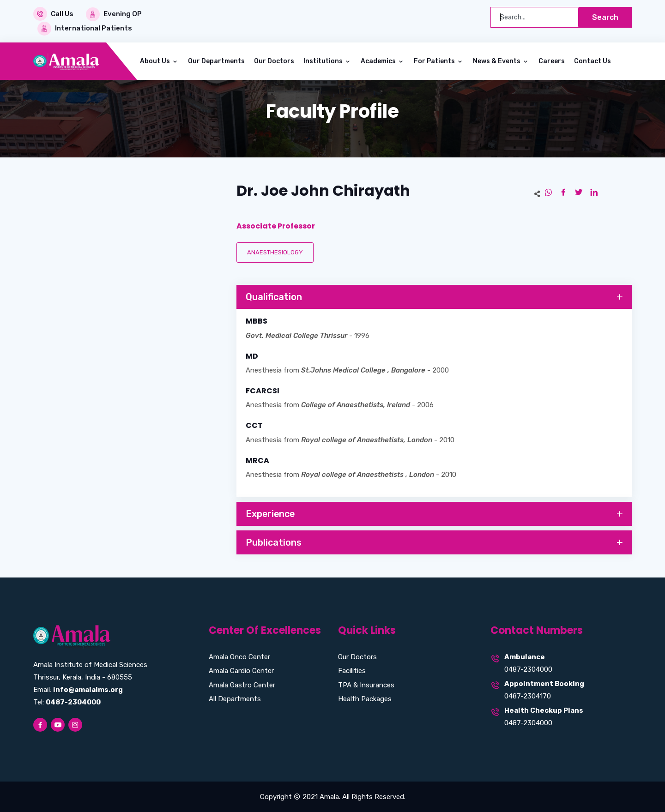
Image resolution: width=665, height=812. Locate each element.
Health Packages (365, 698)
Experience (435, 514)
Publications (435, 542)
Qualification (435, 297)
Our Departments (216, 61)
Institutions (324, 61)
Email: (78, 689)
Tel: (67, 702)
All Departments (235, 698)
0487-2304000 (528, 669)
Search (605, 17)
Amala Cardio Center (241, 670)
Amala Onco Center (239, 656)
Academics (379, 61)
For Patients (435, 61)
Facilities (352, 670)
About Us (156, 61)
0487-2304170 (528, 696)
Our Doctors (274, 61)
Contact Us (592, 61)
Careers (552, 61)
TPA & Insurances (366, 685)
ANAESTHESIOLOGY (275, 252)
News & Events (497, 61)
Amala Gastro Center (242, 685)
